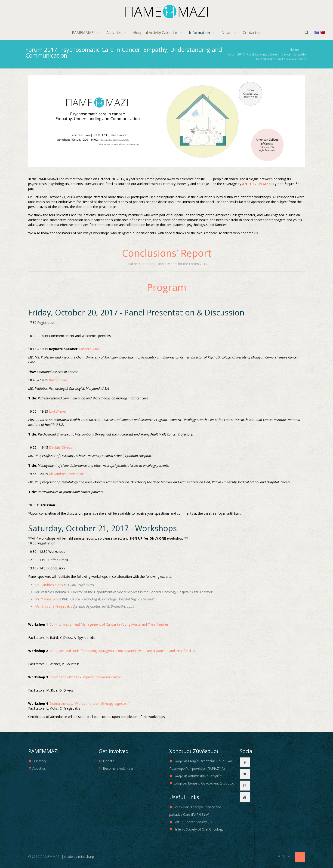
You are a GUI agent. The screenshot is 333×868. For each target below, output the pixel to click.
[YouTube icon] (289, 856)
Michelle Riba (89, 349)
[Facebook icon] (279, 856)
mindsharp (86, 857)
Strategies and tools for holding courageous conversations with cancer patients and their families (122, 651)
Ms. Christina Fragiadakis (54, 606)
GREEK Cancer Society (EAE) (194, 822)
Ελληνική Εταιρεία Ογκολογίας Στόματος (204, 783)
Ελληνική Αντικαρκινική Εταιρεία (197, 776)
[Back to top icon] (300, 857)
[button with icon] (245, 762)
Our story (39, 761)
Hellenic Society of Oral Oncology (198, 829)
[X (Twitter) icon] (284, 856)
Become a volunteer (118, 768)
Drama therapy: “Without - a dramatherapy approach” (90, 703)
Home (294, 49)
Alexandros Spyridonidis (67, 474)
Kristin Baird (58, 380)
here (137, 264)
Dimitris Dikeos (60, 447)
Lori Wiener (58, 411)
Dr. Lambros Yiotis (49, 585)
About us (39, 768)
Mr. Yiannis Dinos (48, 599)
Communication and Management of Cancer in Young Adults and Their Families (109, 624)
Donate (109, 761)
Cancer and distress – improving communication (86, 677)
